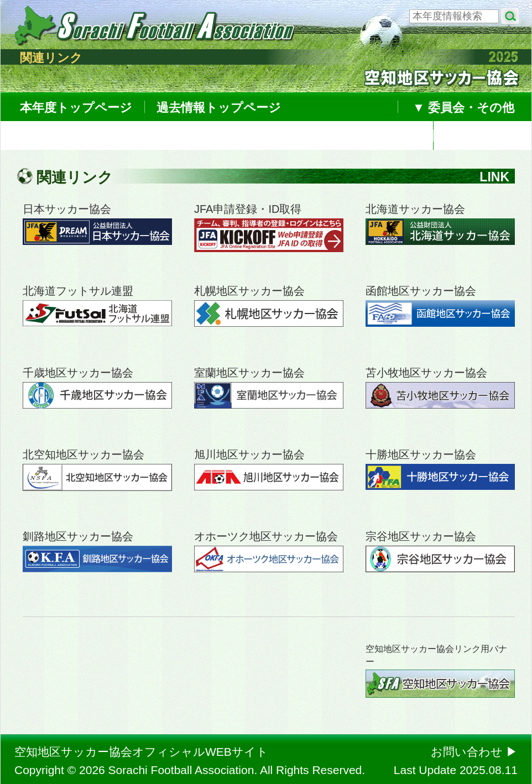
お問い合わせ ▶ (474, 752)
